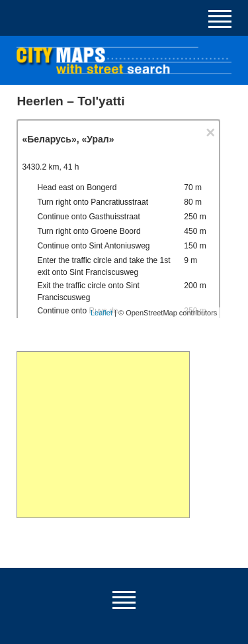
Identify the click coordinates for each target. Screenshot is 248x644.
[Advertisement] (103, 435)
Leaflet (102, 313)
